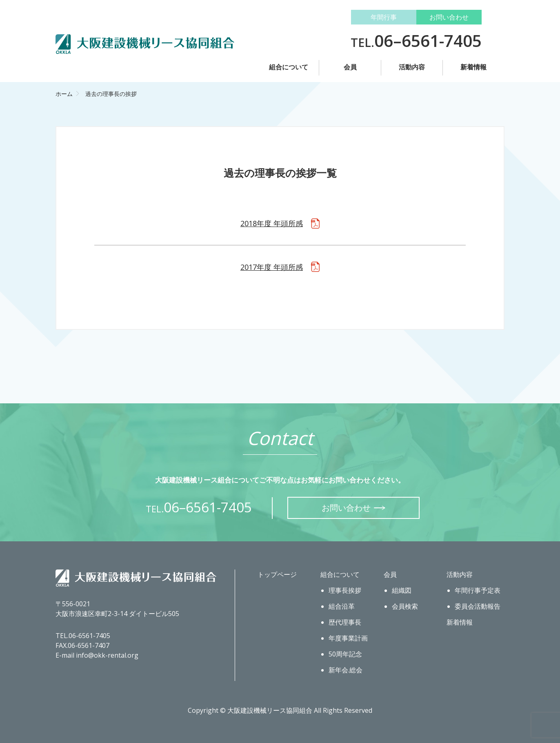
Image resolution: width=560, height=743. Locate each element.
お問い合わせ (449, 17)
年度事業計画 (348, 638)
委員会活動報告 (478, 606)
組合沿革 (342, 606)
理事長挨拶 (345, 590)
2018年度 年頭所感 (272, 223)
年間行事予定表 (478, 590)
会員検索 (405, 606)
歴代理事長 (345, 622)
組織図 (402, 590)
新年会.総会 (346, 670)
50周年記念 (345, 654)
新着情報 (473, 67)
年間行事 (384, 17)
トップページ (277, 574)
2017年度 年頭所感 (272, 267)
